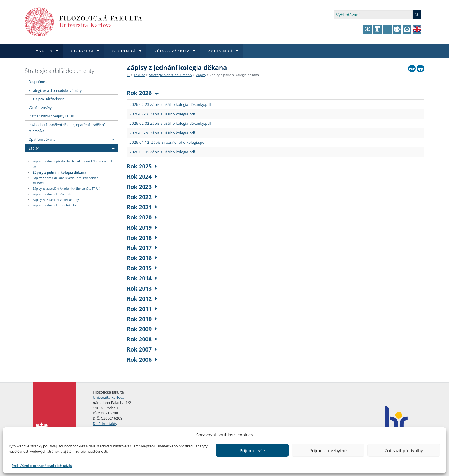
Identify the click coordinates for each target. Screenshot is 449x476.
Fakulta (140, 75)
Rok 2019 (142, 228)
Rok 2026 (143, 93)
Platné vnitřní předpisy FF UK (51, 116)
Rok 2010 (142, 319)
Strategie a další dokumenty (59, 71)
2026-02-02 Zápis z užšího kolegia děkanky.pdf (170, 123)
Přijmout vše (252, 450)
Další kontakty (105, 424)
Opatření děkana (42, 139)
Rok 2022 (142, 197)
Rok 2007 (142, 349)
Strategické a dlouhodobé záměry (55, 90)
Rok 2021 (142, 207)
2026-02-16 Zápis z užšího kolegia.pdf (162, 114)
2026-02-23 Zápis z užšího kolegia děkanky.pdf (170, 104)
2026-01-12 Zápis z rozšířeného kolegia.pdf (168, 142)
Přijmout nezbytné (328, 450)
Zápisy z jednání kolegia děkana (59, 172)
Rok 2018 (142, 238)
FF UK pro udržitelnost (46, 99)
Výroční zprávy (40, 108)
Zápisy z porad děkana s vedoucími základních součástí (65, 181)
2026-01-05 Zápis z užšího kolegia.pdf (162, 152)
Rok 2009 (142, 329)
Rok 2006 (142, 360)
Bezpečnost (38, 82)
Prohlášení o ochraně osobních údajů (42, 466)
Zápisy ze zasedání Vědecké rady (56, 200)
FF (129, 75)
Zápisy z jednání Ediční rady (52, 194)
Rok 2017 (142, 248)
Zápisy (34, 148)
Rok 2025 (142, 166)
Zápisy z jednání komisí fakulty (54, 205)
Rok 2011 (142, 309)
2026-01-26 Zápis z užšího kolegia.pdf (162, 133)
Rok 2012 (142, 299)
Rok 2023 (142, 187)
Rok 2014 (142, 278)
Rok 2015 (142, 268)
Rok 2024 (142, 176)
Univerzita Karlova (108, 397)
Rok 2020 (142, 217)
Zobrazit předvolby (404, 450)
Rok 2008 (142, 339)
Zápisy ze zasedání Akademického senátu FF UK (66, 189)
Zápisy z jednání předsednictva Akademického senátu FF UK (73, 164)
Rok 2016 (142, 258)
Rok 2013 (142, 288)
